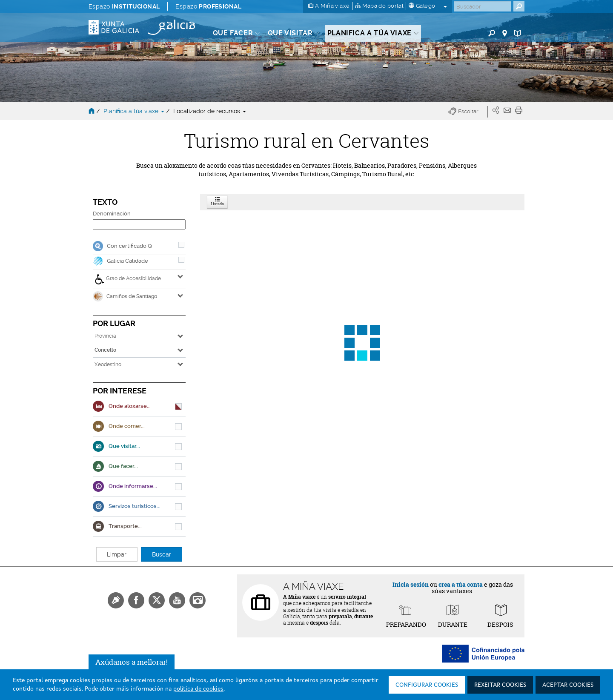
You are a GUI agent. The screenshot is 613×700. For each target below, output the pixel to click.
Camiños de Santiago (125, 296)
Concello (105, 350)
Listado (217, 202)
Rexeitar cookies (500, 685)
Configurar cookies (427, 685)
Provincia (105, 336)
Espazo (124, 6)
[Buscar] (483, 6)
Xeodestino (108, 364)
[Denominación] (139, 224)
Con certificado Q (129, 246)
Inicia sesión (411, 584)
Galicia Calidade (127, 261)
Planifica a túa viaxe (135, 111)
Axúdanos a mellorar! (132, 662)
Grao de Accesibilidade (128, 279)
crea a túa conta (461, 584)
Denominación (112, 214)
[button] (468, 112)
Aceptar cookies (568, 685)
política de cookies (198, 689)
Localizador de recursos (210, 111)
